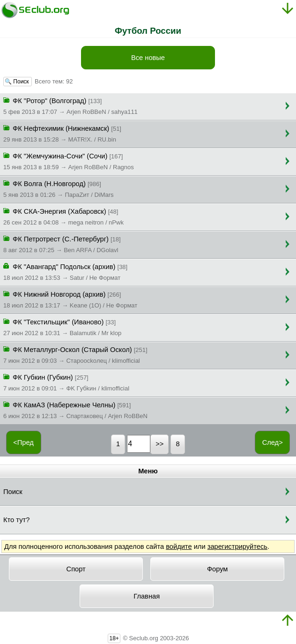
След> (273, 442)
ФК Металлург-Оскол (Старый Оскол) (75, 354)
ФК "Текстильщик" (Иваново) (62, 327)
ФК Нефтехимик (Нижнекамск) (62, 133)
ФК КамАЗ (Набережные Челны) (75, 410)
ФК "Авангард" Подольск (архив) (65, 271)
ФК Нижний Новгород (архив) (70, 299)
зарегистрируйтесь (237, 547)
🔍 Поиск (18, 82)
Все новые (148, 58)
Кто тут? (16, 520)
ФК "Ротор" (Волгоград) (70, 105)
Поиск (13, 492)
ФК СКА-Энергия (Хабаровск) (63, 216)
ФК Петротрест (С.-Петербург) (62, 244)
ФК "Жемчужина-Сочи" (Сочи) (69, 161)
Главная (147, 596)
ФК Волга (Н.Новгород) (59, 188)
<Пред (23, 442)
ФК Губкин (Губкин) (66, 382)
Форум (218, 569)
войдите (179, 547)
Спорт (76, 569)
